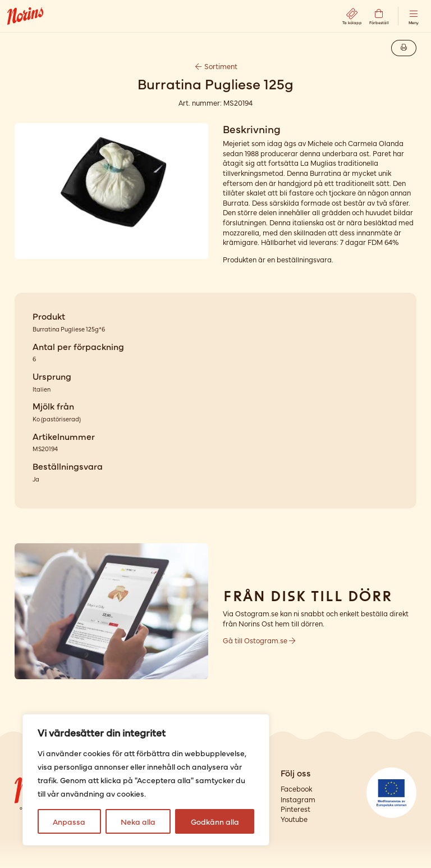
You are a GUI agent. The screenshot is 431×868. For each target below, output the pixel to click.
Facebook (296, 789)
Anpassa (69, 821)
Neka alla (138, 821)
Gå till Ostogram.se (259, 640)
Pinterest (295, 809)
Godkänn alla (215, 821)
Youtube (294, 819)
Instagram (298, 799)
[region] (146, 780)
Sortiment (215, 66)
